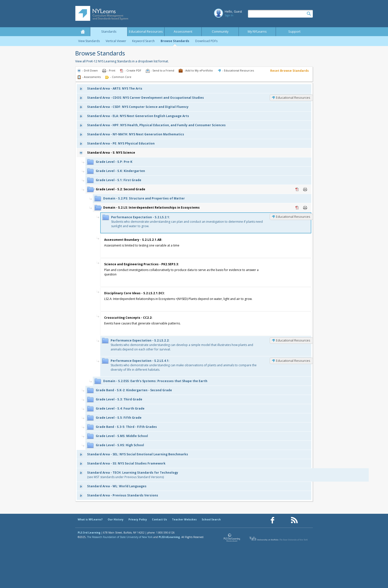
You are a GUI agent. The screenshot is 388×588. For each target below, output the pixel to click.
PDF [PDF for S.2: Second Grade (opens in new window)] (297, 189)
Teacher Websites (184, 519)
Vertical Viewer (116, 41)
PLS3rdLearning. (170, 537)
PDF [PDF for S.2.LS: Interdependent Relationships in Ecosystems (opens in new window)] (297, 208)
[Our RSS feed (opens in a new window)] (294, 520)
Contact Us (159, 519)
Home (83, 32)
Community (220, 32)
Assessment (183, 32)
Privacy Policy (138, 519)
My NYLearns (257, 32)
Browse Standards (175, 41)
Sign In (229, 15)
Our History (116, 519)
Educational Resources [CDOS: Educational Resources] (293, 98)
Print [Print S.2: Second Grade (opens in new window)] (305, 189)
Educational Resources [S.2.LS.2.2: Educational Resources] (293, 340)
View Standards (89, 41)
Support (294, 32)
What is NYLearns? (90, 519)
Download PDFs (206, 41)
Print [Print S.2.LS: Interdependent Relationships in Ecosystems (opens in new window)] (305, 208)
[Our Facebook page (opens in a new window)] (272, 520)
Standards (109, 32)
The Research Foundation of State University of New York (120, 537)
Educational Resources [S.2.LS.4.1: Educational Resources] (293, 361)
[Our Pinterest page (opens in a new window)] (283, 520)
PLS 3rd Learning (89, 533)
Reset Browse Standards (290, 71)
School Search (211, 519)
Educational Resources (146, 32)
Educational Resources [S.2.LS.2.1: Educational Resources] (293, 217)
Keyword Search (143, 41)
